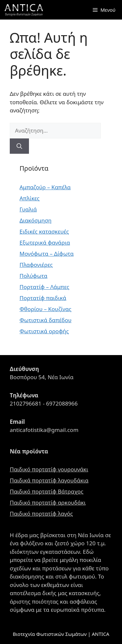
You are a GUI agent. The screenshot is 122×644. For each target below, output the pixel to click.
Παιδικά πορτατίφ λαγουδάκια (49, 480)
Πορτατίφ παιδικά (43, 298)
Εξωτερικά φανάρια (45, 243)
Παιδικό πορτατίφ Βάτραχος (47, 491)
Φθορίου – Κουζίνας (45, 309)
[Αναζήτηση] (19, 146)
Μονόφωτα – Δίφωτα (47, 254)
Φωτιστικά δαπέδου (46, 320)
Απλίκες (30, 198)
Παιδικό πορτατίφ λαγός (41, 514)
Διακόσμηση (35, 220)
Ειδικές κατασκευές (44, 231)
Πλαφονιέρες (36, 265)
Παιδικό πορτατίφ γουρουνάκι (49, 469)
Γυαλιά (28, 209)
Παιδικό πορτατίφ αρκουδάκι (48, 502)
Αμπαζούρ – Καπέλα (45, 187)
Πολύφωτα (34, 276)
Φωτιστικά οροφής (44, 331)
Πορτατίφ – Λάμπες (44, 287)
